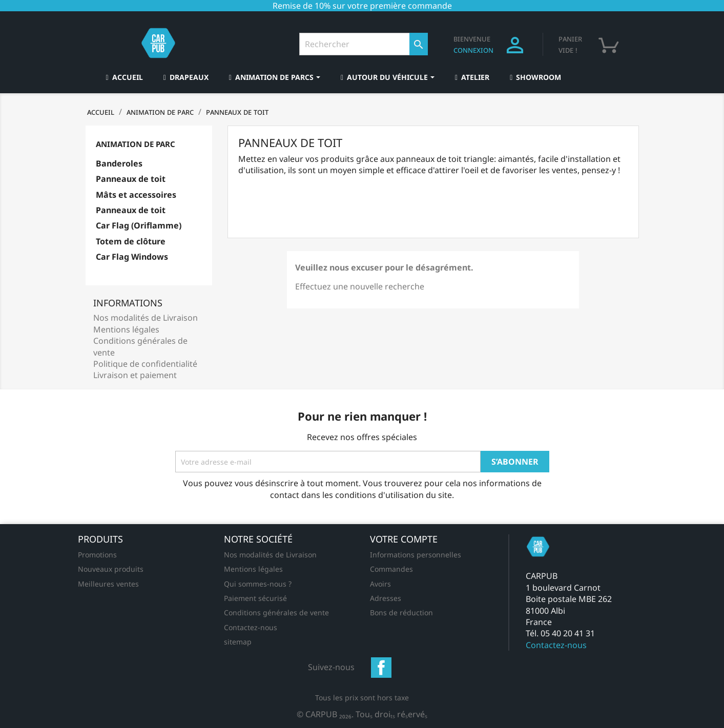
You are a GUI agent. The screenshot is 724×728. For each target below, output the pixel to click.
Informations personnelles (416, 555)
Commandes (391, 569)
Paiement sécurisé (255, 598)
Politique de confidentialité (145, 364)
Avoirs (380, 584)
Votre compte (404, 539)
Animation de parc (136, 144)
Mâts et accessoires (136, 195)
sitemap (238, 642)
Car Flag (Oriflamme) (139, 225)
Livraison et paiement (135, 375)
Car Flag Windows (132, 257)
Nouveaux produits (111, 569)
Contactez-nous (251, 627)
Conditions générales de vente (276, 612)
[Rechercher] (364, 44)
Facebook (381, 668)
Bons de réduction (401, 612)
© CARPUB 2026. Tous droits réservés (362, 714)
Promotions (97, 555)
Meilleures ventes (108, 584)
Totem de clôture (131, 241)
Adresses (386, 598)
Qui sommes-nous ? (258, 584)
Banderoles (119, 163)
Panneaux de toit (131, 179)
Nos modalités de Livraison (146, 318)
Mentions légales (126, 329)
